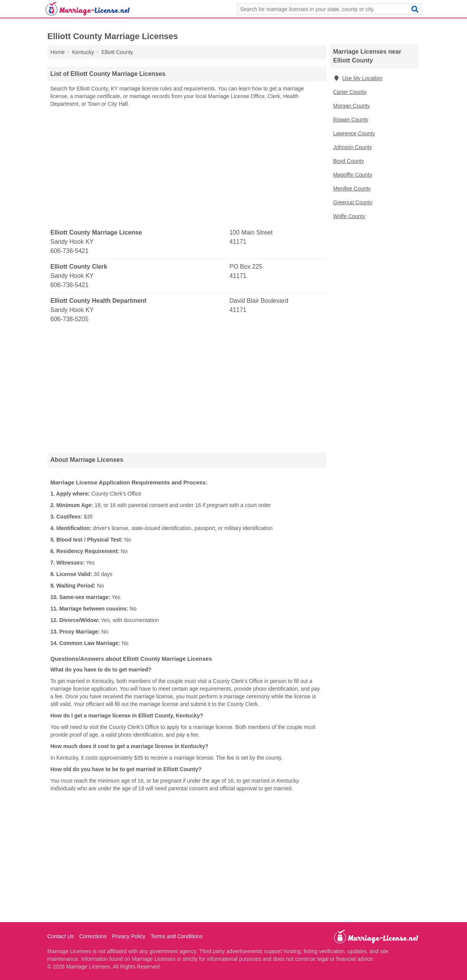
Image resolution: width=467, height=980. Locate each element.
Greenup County (353, 202)
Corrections (93, 936)
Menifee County (352, 189)
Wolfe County (349, 216)
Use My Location (358, 78)
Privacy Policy (129, 936)
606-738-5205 (70, 319)
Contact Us (61, 936)
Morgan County (352, 106)
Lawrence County (354, 133)
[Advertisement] (187, 168)
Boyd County (349, 161)
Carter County (350, 92)
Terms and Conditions (176, 936)
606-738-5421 (70, 251)
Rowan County (351, 120)
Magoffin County (353, 175)
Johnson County (353, 147)
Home (58, 52)
